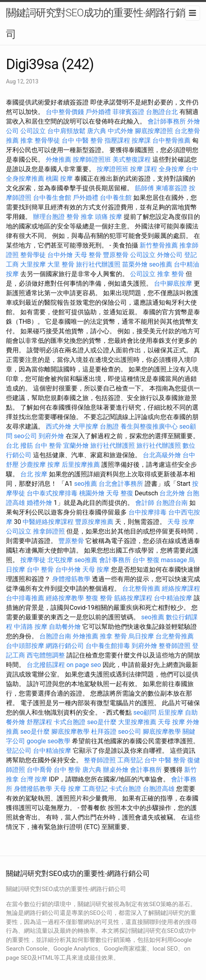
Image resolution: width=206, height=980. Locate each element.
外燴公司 (170, 255)
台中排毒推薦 (25, 598)
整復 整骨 (99, 598)
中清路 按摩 (31, 627)
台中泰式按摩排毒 (52, 493)
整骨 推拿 (80, 217)
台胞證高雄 (159, 789)
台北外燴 (172, 493)
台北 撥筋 (19, 446)
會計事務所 (115, 560)
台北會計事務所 (121, 484)
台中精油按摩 (173, 598)
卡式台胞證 (70, 722)
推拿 (27, 140)
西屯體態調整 (46, 655)
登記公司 (19, 751)
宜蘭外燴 (76, 446)
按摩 (54, 465)
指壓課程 (117, 140)
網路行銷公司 (65, 646)
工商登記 (130, 760)
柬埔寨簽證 (171, 188)
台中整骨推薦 (171, 140)
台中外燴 (60, 255)
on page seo (84, 665)
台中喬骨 (39, 770)
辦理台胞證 (49, 217)
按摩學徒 (33, 560)
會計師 (145, 503)
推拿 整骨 (171, 274)
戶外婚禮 (98, 112)
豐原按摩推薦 (94, 522)
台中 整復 (146, 560)
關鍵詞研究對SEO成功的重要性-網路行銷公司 (101, 23)
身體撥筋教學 (71, 579)
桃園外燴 (92, 493)
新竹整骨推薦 (159, 245)
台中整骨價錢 (65, 112)
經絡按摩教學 (65, 598)
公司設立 (33, 131)
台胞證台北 (162, 112)
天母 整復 (120, 493)
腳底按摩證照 (154, 131)
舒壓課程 (39, 722)
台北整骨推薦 (141, 589)
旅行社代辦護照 (98, 264)
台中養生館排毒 (108, 646)
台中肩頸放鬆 (66, 131)
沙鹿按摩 (33, 465)
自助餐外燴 (65, 627)
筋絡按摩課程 (133, 598)
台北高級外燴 (162, 455)
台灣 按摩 (34, 779)
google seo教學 (49, 741)
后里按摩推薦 (81, 465)
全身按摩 (171, 169)
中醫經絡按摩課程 (48, 522)
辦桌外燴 (116, 770)
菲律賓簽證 (128, 112)
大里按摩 (33, 264)
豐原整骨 (116, 255)
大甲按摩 (86, 426)
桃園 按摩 (59, 179)
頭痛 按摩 (109, 217)
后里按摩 (171, 712)
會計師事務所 (167, 121)
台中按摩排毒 (148, 512)
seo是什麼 (102, 722)
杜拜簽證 (104, 732)
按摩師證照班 (92, 159)
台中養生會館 (52, 198)
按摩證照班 (113, 169)
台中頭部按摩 (25, 646)
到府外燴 (51, 436)
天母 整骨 (88, 255)
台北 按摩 (34, 474)
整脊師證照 (175, 646)
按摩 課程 (144, 169)
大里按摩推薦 (137, 722)
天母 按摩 (181, 522)
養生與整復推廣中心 (149, 426)
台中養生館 (116, 198)
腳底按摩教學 (70, 732)
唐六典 (97, 131)
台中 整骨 (48, 446)
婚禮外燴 (39, 503)
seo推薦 (161, 264)
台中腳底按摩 (173, 283)
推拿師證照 (49, 531)
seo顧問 (145, 712)
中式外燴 (120, 131)
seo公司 (25, 436)
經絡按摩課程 (181, 589)
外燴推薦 (58, 159)
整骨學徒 (47, 140)
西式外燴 (58, 426)
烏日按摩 (141, 636)
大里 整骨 (61, 264)
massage (174, 560)
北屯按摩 (60, 560)
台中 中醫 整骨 (82, 140)
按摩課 (141, 140)
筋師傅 (144, 188)
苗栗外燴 (135, 264)
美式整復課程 (132, 159)
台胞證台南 (172, 503)
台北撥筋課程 (46, 665)
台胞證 (109, 426)
